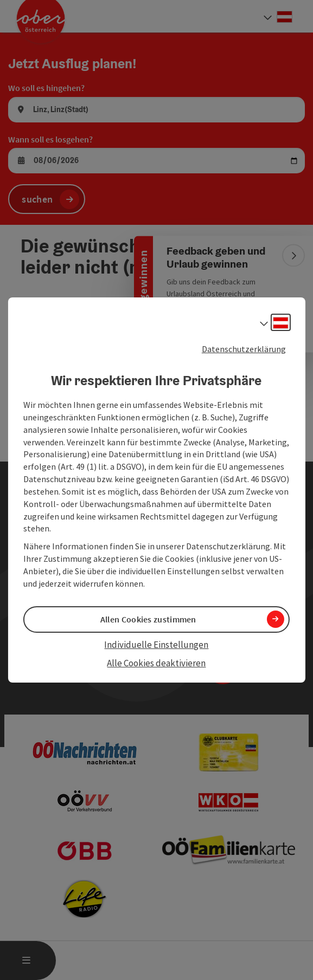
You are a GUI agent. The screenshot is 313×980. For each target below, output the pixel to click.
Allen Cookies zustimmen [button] (148, 619)
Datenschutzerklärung (244, 349)
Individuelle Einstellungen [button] (156, 645)
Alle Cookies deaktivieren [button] (156, 663)
